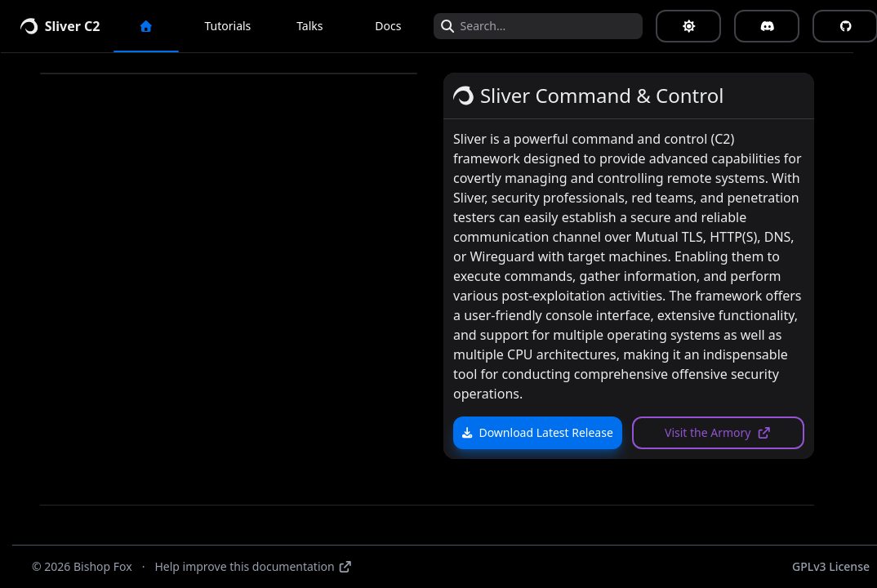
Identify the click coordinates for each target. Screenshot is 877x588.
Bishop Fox (103, 566)
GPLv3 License (831, 566)
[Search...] (558, 26)
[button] (158, 26)
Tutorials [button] (240, 26)
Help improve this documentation (253, 566)
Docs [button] (399, 26)
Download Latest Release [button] (549, 432)
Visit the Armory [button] (730, 432)
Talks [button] (321, 26)
